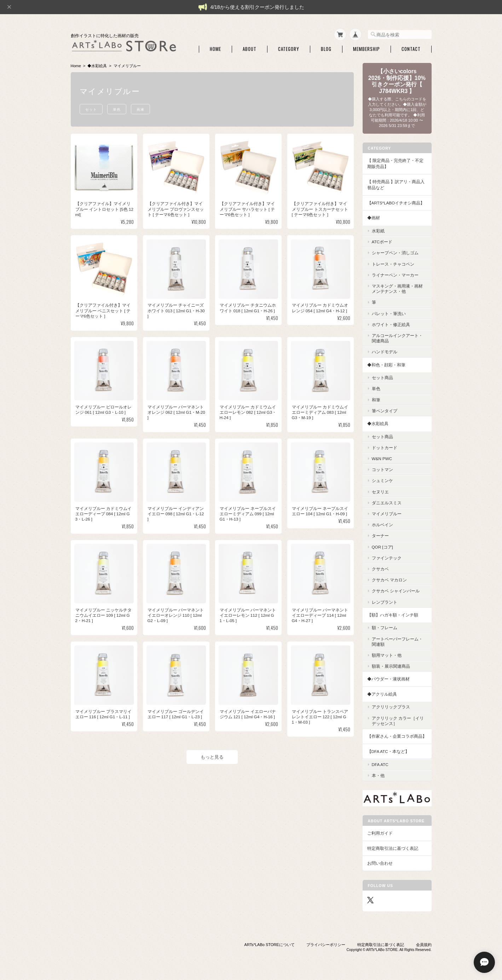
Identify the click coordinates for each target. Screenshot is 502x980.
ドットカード (385, 448)
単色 (117, 109)
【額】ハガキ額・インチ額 (393, 615)
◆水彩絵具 (97, 66)
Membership (367, 49)
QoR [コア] (382, 547)
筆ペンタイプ (385, 411)
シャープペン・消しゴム (395, 253)
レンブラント (385, 602)
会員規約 (424, 945)
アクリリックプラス (391, 707)
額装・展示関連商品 (391, 666)
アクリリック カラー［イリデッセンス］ (398, 721)
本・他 (378, 775)
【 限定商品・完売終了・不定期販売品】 (395, 164)
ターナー (380, 536)
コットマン (382, 469)
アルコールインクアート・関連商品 (397, 338)
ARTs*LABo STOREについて (270, 945)
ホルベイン (382, 525)
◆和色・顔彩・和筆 (386, 365)
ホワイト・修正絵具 (391, 324)
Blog (326, 49)
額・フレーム (385, 628)
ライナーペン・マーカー (395, 275)
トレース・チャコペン (393, 264)
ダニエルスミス (387, 503)
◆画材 (374, 218)
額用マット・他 (387, 655)
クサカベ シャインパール (396, 591)
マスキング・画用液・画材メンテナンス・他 (397, 289)
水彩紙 (378, 231)
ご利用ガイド (380, 833)
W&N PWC (382, 459)
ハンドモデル (385, 352)
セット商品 (382, 378)
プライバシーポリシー (326, 945)
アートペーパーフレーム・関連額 (397, 642)
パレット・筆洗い (389, 314)
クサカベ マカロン (389, 580)
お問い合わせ (380, 863)
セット (91, 109)
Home (215, 49)
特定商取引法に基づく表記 (393, 848)
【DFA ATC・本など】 (388, 751)
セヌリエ (380, 492)
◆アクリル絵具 (382, 694)
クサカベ (380, 569)
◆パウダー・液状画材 (388, 679)
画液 (140, 109)
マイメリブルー (387, 514)
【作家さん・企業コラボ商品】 (397, 736)
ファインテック (387, 558)
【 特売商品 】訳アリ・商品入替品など (396, 185)
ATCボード (382, 242)
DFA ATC (380, 764)
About (250, 49)
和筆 (376, 400)
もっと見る (212, 757)
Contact (411, 49)
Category (289, 49)
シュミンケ (382, 480)
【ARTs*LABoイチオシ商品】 (396, 203)
